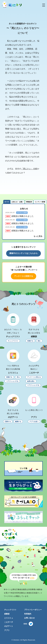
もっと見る (38, 236)
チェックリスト (10, 610)
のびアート (9, 626)
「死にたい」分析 (29, 169)
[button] (44, 5)
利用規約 (28, 614)
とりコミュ (9, 618)
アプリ (7, 630)
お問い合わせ (29, 618)
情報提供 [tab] (29, 202)
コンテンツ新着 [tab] (40, 202)
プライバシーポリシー (33, 610)
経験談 (7, 614)
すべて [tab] (7, 202)
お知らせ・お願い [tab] (18, 202)
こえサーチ (9, 622)
